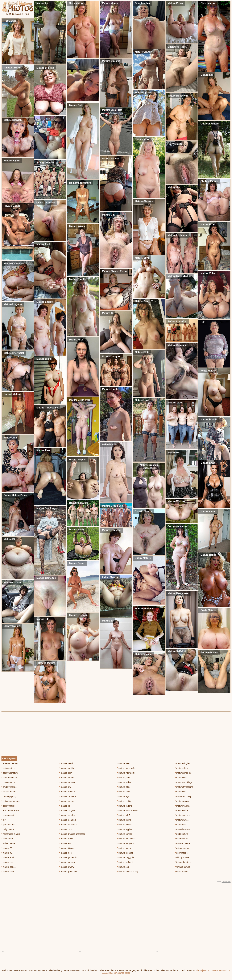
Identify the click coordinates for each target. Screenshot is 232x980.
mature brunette (67, 792)
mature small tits (183, 773)
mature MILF (124, 815)
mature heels (124, 763)
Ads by (224, 882)
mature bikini (66, 773)
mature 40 (7, 853)
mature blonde (67, 778)
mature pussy (124, 848)
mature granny (67, 867)
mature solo (181, 778)
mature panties (125, 834)
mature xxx (181, 825)
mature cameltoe (68, 796)
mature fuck (65, 853)
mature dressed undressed (72, 834)
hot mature (7, 839)
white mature (182, 872)
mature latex (124, 787)
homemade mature (11, 834)
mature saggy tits (126, 857)
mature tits (180, 792)
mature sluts (181, 768)
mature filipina (67, 848)
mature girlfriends (68, 857)
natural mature (182, 829)
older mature (181, 839)
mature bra (65, 787)
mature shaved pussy (128, 872)
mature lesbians (125, 801)
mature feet (65, 843)
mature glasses (67, 862)
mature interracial (126, 773)
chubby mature (9, 787)
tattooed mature (183, 862)
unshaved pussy (183, 796)
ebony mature (9, 806)
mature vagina (182, 806)
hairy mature (8, 829)
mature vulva (182, 810)
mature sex (123, 867)
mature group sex (68, 872)
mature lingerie (125, 806)
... (3, 949)
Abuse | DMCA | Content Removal (211, 970)
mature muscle (125, 825)
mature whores (182, 815)
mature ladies (124, 782)
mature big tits (67, 768)
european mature (10, 810)
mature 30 (7, 848)
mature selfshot (125, 862)
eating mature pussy (11, 801)
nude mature (181, 834)
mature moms (124, 820)
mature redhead (125, 853)
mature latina (124, 792)
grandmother (8, 825)
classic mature (9, 792)
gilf (3, 820)
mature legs (123, 796)
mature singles (182, 763)
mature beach (66, 763)
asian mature (8, 768)
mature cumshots (68, 825)
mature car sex (67, 801)
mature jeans (124, 778)
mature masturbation (127, 810)
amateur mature (9, 763)
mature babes (9, 867)
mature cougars (67, 810)
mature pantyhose (126, 839)
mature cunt (65, 829)
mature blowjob (67, 782)
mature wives (182, 820)
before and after (9, 778)
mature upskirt (182, 801)
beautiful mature (10, 773)
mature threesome (184, 787)
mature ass (7, 862)
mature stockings (183, 782)
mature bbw (8, 872)
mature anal (8, 857)
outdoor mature (183, 843)
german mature (9, 815)
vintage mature (182, 867)
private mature (182, 848)
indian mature (8, 843)
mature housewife (126, 768)
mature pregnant (125, 843)
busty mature (8, 782)
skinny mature (182, 857)
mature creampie (68, 820)
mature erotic (66, 839)
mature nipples (125, 829)
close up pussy (9, 796)
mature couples (67, 815)
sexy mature (181, 853)
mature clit (65, 806)
